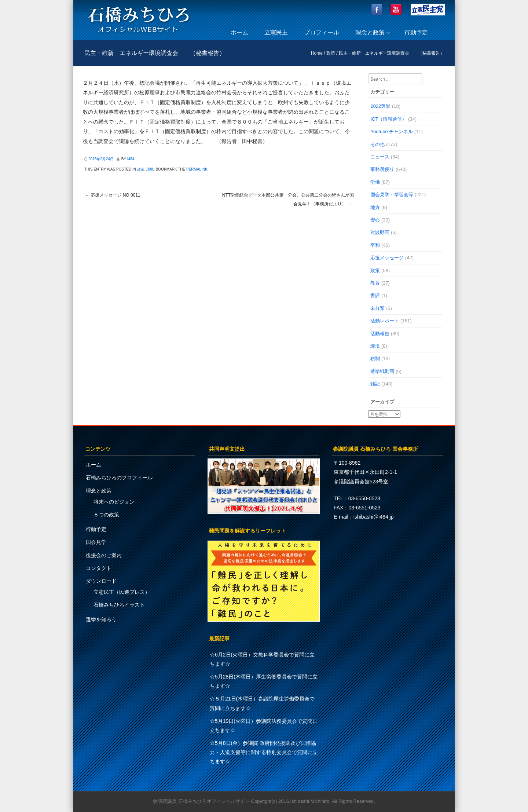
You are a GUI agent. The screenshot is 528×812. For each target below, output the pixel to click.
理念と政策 (370, 32)
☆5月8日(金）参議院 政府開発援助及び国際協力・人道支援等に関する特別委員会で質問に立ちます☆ (264, 752)
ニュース (380, 157)
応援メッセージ (387, 258)
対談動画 (380, 232)
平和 (375, 245)
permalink (197, 169)
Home (317, 53)
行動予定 (416, 32)
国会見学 (96, 542)
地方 (375, 207)
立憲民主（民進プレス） (122, 592)
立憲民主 (276, 32)
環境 (150, 169)
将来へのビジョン (114, 502)
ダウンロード (101, 581)
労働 (375, 182)
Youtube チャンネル (392, 131)
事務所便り (382, 169)
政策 (331, 53)
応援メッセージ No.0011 (113, 195)
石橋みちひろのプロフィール (119, 478)
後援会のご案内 (104, 555)
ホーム (239, 32)
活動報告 (380, 334)
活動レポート (385, 321)
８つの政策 (106, 515)
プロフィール (322, 32)
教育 (375, 283)
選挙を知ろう (101, 619)
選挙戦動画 (382, 371)
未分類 (377, 308)
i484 (131, 159)
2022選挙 (380, 106)
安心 (375, 220)
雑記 (375, 384)
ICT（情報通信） (388, 119)
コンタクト (99, 568)
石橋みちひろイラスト (119, 605)
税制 (375, 359)
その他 (377, 144)
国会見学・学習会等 (392, 195)
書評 (375, 295)
